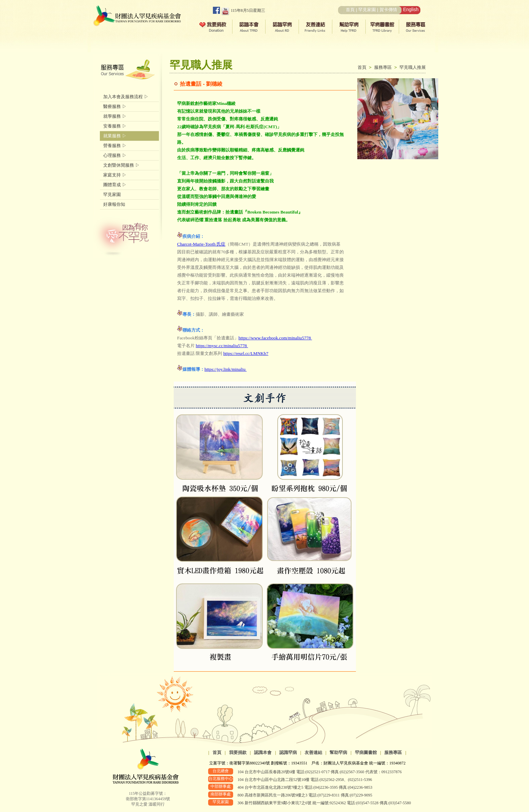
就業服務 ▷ (115, 136)
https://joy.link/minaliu (226, 369)
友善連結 (313, 752)
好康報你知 (114, 204)
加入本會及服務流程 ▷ (126, 97)
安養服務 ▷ (115, 126)
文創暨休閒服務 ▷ (121, 165)
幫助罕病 (338, 752)
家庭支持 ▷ (115, 175)
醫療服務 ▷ (115, 106)
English (411, 9)
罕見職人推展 (413, 67)
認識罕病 (288, 752)
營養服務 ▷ (115, 146)
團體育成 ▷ (115, 185)
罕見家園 (367, 10)
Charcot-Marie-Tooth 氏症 (201, 244)
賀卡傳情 (388, 10)
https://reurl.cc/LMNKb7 (246, 353)
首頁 (350, 10)
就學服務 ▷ (115, 116)
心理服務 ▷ (115, 155)
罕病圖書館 (366, 752)
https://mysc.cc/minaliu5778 (222, 346)
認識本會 (263, 752)
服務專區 (384, 67)
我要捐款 (238, 752)
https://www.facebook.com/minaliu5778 (275, 338)
